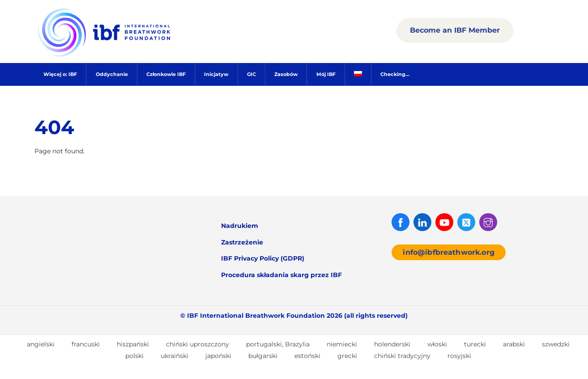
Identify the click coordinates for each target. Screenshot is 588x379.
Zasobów (286, 74)
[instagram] (488, 222)
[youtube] (444, 222)
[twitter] (466, 222)
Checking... (395, 74)
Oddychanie (112, 74)
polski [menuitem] (134, 356)
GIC (251, 74)
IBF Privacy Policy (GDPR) (263, 258)
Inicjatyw (216, 74)
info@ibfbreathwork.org (449, 252)
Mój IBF (326, 74)
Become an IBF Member (455, 30)
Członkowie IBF (166, 74)
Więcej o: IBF (60, 74)
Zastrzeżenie (242, 242)
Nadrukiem (240, 226)
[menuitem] (358, 74)
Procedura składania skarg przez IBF (281, 275)
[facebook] (401, 222)
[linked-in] (422, 222)
